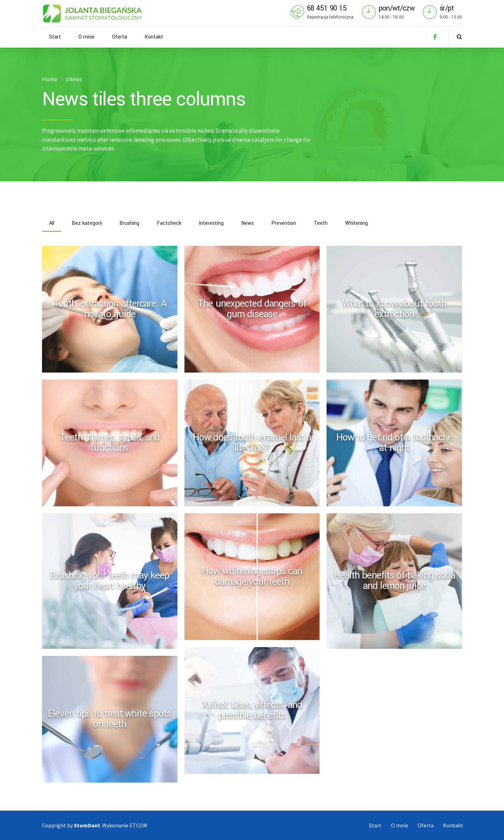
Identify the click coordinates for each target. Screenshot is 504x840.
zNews (74, 79)
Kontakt (154, 37)
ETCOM (138, 825)
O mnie (86, 37)
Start (55, 37)
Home (50, 79)
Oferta (120, 37)
